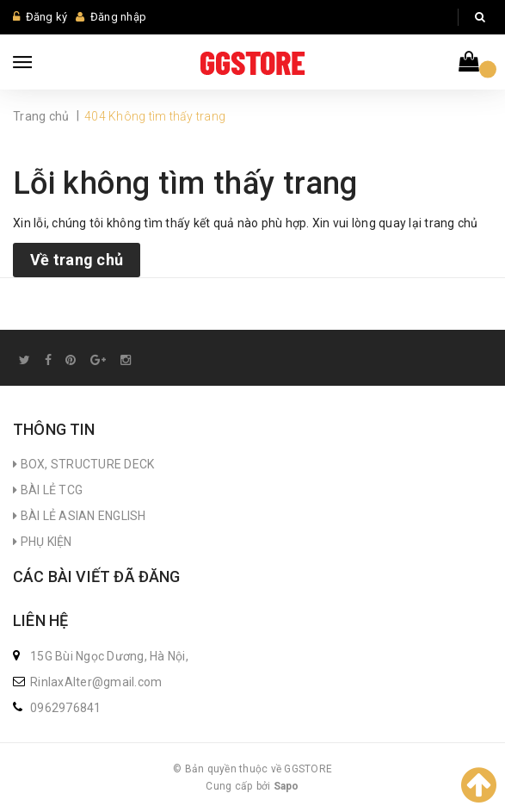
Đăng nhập (118, 17)
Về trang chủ (77, 260)
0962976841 (66, 708)
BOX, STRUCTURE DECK (83, 464)
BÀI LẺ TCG (48, 490)
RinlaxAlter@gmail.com (96, 682)
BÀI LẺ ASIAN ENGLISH (80, 516)
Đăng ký (47, 17)
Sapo (286, 786)
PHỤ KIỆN (43, 542)
